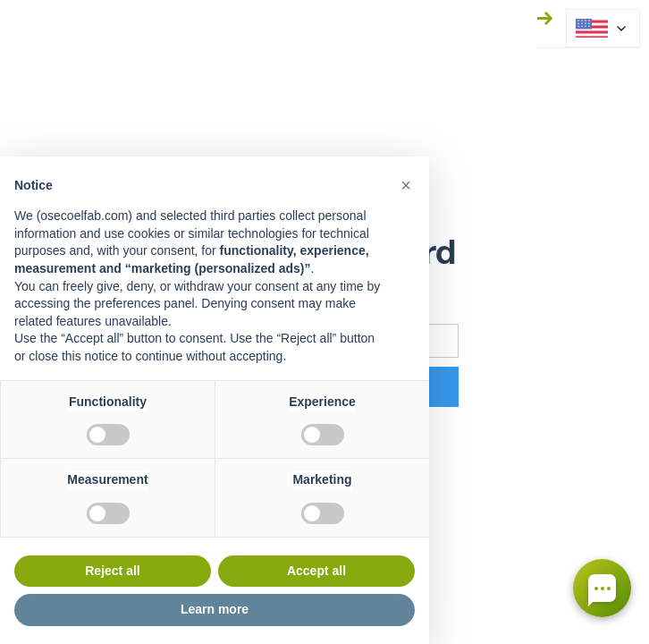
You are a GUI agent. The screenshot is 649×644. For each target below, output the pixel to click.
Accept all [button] (316, 571)
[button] (406, 185)
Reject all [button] (112, 571)
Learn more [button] (215, 609)
